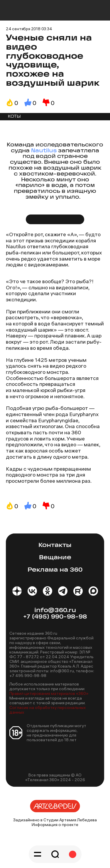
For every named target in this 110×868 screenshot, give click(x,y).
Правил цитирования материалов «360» (49, 693)
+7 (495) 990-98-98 (55, 617)
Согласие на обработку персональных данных (48, 710)
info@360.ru (55, 611)
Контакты (55, 545)
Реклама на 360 (55, 570)
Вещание (55, 558)
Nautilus (45, 151)
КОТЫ (14, 117)
